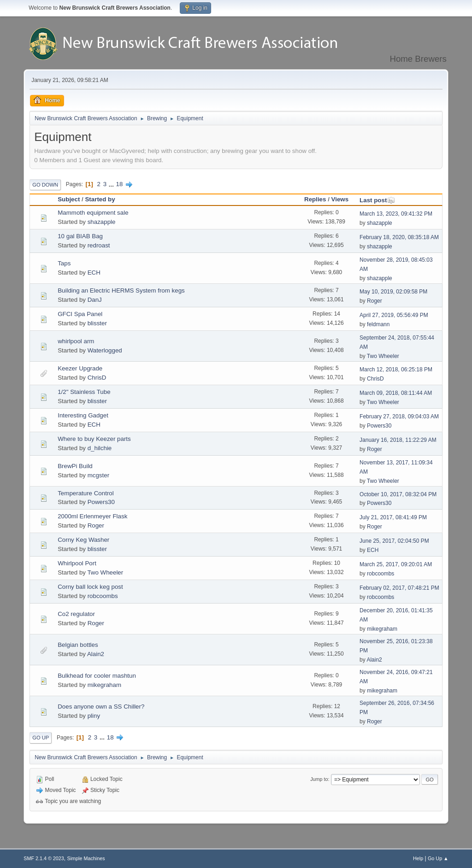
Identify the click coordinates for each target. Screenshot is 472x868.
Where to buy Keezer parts (94, 439)
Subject (69, 199)
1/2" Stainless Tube (84, 392)
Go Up (41, 738)
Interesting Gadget (83, 415)
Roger (375, 301)
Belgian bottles (78, 645)
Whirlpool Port (77, 563)
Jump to (319, 779)
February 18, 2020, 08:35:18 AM (399, 237)
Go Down (45, 185)
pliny (94, 716)
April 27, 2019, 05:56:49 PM (394, 315)
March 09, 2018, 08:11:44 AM (396, 393)
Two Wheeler (383, 356)
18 (120, 184)
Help (418, 858)
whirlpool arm (76, 341)
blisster (97, 323)
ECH (94, 273)
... (112, 184)
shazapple (102, 222)
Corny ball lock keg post (90, 587)
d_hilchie (100, 448)
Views (340, 199)
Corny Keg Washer (83, 540)
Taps (64, 263)
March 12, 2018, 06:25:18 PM (396, 369)
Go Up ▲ (438, 858)
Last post (377, 200)
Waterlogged (105, 350)
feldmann (378, 324)
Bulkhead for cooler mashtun (97, 676)
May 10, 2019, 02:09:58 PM (393, 292)
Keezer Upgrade (80, 368)
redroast (99, 245)
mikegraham (382, 629)
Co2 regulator (76, 614)
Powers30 (379, 426)
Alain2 (96, 654)
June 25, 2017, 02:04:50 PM (394, 541)
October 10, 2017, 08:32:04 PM (398, 494)
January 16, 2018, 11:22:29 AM (398, 440)
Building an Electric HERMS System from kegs (121, 290)
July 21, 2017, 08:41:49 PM (393, 517)
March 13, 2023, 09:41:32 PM (396, 214)
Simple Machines (86, 858)
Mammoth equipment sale (93, 213)
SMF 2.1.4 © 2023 (44, 858)
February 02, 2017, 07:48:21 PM (399, 588)
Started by (100, 199)
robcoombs (381, 574)
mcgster (98, 475)
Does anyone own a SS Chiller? (101, 707)
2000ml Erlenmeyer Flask (92, 516)
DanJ (95, 300)
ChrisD (97, 378)
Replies (315, 199)
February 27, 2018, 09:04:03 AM (399, 416)
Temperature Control (86, 493)
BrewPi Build (75, 466)
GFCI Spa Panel (80, 314)
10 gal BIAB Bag (80, 236)
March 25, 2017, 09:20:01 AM (396, 564)
